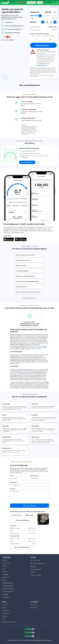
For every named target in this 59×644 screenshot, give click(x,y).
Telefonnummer (34, 476)
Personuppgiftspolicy (36, 569)
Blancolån (5, 572)
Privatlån (5, 560)
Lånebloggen (34, 608)
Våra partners (6, 610)
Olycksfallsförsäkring (8, 586)
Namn (12, 476)
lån (27, 337)
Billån (4, 569)
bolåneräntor (35, 369)
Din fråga (13, 489)
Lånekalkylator (6, 597)
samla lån (43, 346)
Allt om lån (33, 605)
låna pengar (30, 342)
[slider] (40, 16)
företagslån (32, 349)
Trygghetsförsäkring (7, 583)
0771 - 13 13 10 (36, 560)
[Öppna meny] (57, 3)
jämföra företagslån (24, 356)
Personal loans (6, 563)
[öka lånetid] (55, 22)
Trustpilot (23, 125)
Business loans (6, 577)
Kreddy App (5, 594)
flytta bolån (13, 372)
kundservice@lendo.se (39, 563)
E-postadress (14, 482)
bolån (39, 349)
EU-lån (42, 358)
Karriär (4, 608)
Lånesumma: (35, 12)
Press (4, 619)
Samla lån (5, 566)
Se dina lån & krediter (8, 592)
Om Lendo (5, 605)
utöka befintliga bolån (25, 372)
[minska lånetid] (43, 22)
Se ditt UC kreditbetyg (8, 589)
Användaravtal (6, 613)
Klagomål (5, 616)
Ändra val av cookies (36, 575)
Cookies (33, 572)
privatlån (33, 346)
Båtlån (4, 580)
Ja (37, 39)
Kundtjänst (33, 567)
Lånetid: (33, 22)
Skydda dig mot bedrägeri (9, 622)
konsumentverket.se (42, 65)
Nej (50, 39)
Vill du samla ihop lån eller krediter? (40, 34)
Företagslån (5, 574)
